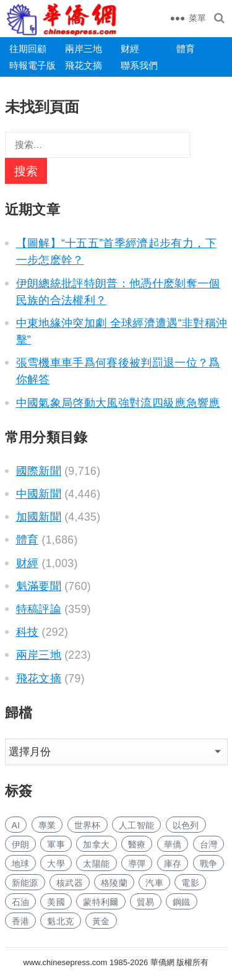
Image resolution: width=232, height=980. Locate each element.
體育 (186, 49)
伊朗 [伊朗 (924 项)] (21, 844)
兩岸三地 (84, 49)
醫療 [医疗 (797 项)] (137, 844)
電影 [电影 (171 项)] (190, 883)
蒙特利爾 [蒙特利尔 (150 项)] (101, 902)
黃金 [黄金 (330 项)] (101, 921)
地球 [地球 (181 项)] (21, 864)
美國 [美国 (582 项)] (56, 902)
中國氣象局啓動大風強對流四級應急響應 (118, 403)
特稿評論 (39, 609)
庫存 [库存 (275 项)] (173, 864)
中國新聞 (39, 494)
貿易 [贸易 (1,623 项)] (146, 902)
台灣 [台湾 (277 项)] (209, 844)
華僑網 (161, 962)
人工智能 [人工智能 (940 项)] (136, 825)
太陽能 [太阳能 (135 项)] (96, 864)
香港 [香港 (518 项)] (21, 921)
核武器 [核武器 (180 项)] (70, 883)
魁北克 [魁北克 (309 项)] (60, 921)
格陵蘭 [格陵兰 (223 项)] (114, 883)
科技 (28, 632)
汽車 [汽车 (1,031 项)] (154, 883)
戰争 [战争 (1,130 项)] (209, 864)
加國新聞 (39, 517)
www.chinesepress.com (66, 962)
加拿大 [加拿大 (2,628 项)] (96, 844)
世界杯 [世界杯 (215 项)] (88, 825)
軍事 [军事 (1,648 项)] (56, 844)
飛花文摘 (84, 65)
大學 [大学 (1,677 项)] (56, 864)
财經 (130, 49)
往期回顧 (28, 49)
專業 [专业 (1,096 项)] (47, 825)
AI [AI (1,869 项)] (16, 825)
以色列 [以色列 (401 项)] (186, 825)
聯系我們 (139, 65)
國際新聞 (39, 471)
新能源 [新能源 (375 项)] (25, 883)
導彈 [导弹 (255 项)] (137, 864)
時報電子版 (32, 65)
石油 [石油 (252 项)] (21, 902)
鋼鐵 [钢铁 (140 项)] (182, 902)
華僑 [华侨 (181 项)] (173, 844)
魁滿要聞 (39, 586)
